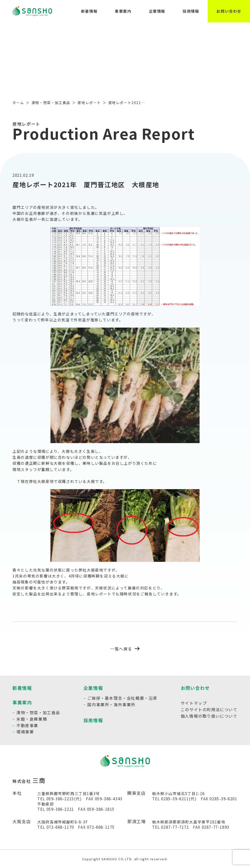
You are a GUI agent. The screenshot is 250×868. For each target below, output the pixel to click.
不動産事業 (27, 725)
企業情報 (157, 11)
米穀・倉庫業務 (32, 719)
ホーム (18, 103)
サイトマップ (194, 703)
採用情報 (191, 11)
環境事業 (25, 732)
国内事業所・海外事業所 (111, 704)
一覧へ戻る (125, 649)
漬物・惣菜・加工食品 (51, 103)
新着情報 (89, 11)
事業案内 (123, 11)
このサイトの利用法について (209, 709)
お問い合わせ (229, 11)
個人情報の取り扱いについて (209, 716)
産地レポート (89, 103)
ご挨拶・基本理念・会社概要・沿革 (122, 698)
